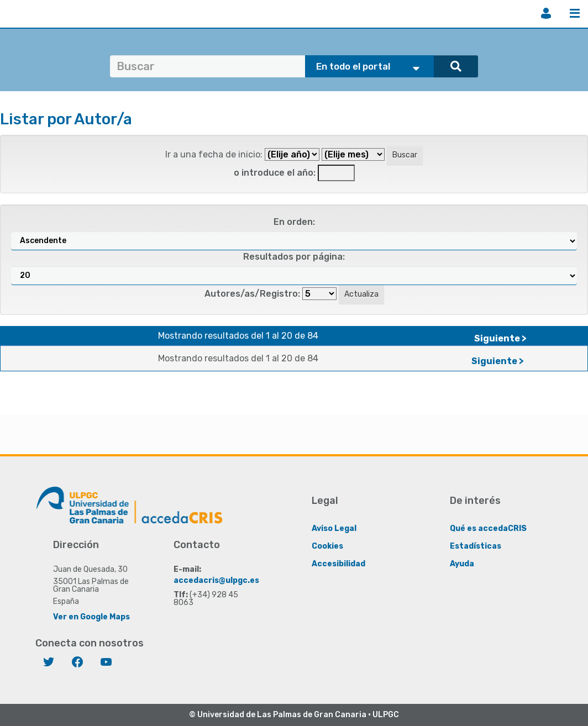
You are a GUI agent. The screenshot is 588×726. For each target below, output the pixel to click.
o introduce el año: (275, 173)
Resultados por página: (294, 257)
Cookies (327, 546)
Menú (575, 13)
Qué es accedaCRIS (488, 528)
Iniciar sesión (546, 13)
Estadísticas (476, 546)
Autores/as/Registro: (252, 294)
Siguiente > (500, 338)
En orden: (294, 222)
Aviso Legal (334, 528)
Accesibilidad (338, 563)
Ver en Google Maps (91, 616)
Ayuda (462, 563)
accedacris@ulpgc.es (216, 580)
